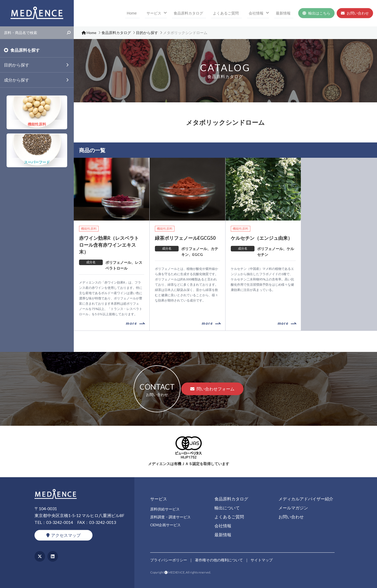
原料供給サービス (165, 509)
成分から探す (17, 80)
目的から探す (17, 65)
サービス (172, 13)
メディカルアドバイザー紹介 (306, 499)
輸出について (227, 508)
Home (154, 13)
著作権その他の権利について (219, 560)
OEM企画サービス (165, 525)
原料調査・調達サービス (170, 517)
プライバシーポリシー (169, 560)
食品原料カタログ (203, 13)
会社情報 (262, 13)
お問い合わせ (355, 13)
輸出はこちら (316, 13)
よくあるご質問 (236, 13)
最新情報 (286, 13)
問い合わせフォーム (212, 389)
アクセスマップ (63, 535)
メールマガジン (293, 508)
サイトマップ (262, 560)
